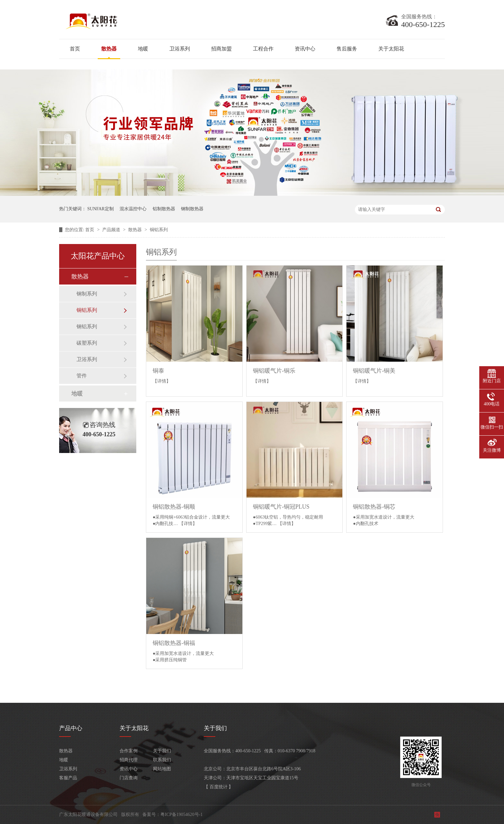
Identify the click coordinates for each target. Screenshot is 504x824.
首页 (75, 49)
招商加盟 (221, 49)
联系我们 (162, 760)
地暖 (143, 49)
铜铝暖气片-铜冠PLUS (281, 507)
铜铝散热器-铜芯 (374, 507)
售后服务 (347, 49)
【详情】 (162, 381)
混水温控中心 (133, 209)
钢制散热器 (192, 209)
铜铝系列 (159, 230)
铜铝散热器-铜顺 (174, 507)
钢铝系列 (87, 326)
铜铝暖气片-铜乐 (274, 371)
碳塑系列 (87, 343)
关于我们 (162, 751)
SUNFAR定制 (101, 209)
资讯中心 (305, 49)
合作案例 (129, 751)
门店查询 (129, 778)
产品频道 (112, 230)
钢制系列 (87, 294)
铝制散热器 (164, 209)
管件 (82, 376)
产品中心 (71, 728)
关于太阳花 (391, 49)
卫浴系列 (180, 49)
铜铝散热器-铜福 (174, 643)
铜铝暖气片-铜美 (374, 371)
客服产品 (68, 778)
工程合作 (263, 49)
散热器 (109, 49)
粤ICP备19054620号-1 (181, 815)
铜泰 (158, 371)
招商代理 (129, 760)
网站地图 (162, 769)
